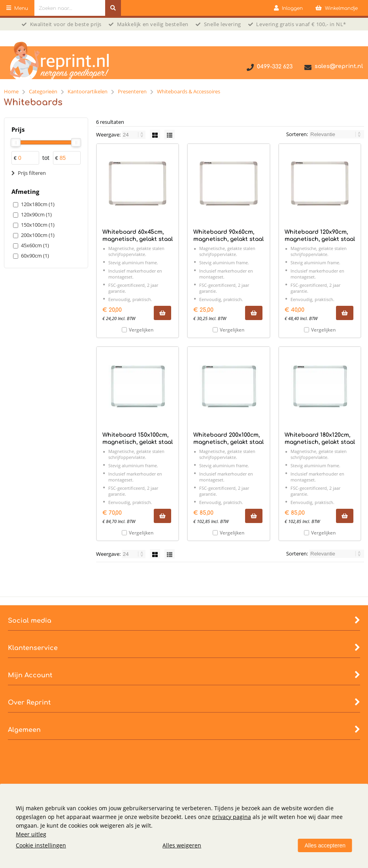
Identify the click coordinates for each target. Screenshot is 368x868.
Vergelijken (141, 330)
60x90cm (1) (35, 256)
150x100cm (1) (38, 225)
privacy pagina (232, 817)
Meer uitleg (31, 834)
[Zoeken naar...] (113, 8)
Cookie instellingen (41, 845)
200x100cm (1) (38, 235)
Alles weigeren (182, 845)
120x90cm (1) (36, 214)
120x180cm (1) (38, 204)
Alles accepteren (325, 845)
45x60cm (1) (35, 245)
